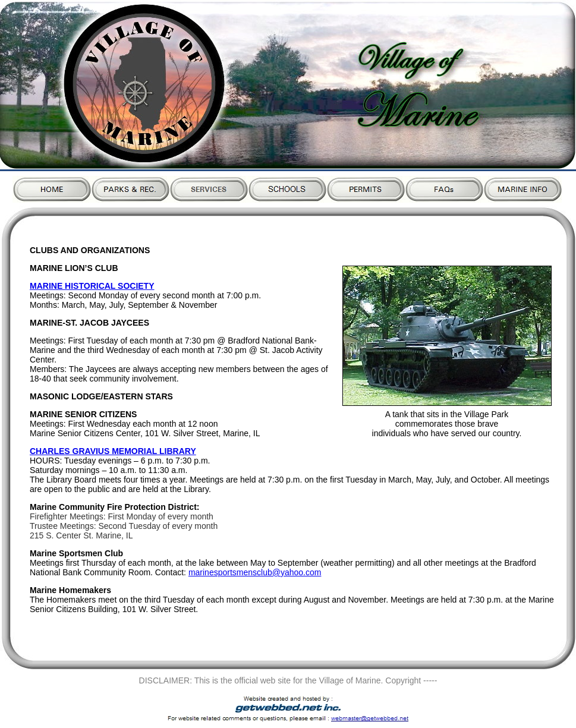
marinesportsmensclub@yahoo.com (255, 572)
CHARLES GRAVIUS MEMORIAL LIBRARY (113, 451)
